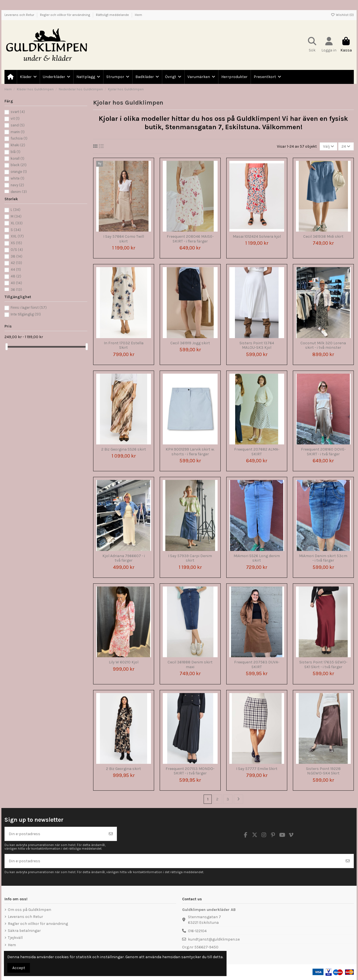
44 (16, 269)
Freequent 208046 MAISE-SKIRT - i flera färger (190, 239)
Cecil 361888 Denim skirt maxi (190, 665)
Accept (19, 968)
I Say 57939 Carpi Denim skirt (190, 558)
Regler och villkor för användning (65, 15)
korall (17, 158)
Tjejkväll (15, 938)
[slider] (6, 347)
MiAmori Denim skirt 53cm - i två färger (323, 558)
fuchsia (19, 138)
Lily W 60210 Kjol (124, 662)
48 (16, 276)
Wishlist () (342, 15)
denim (19, 192)
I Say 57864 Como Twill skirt (124, 239)
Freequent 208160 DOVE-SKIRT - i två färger (323, 452)
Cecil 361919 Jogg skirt (190, 343)
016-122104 (197, 931)
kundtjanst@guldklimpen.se (214, 939)
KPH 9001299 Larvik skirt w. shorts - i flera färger (190, 452)
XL (17, 223)
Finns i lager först (29, 308)
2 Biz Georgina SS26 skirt (124, 449)
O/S (17, 250)
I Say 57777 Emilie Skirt (257, 769)
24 (346, 146)
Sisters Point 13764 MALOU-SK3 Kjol (257, 345)
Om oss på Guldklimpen (30, 910)
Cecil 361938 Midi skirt (323, 236)
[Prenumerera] (111, 834)
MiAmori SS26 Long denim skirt (257, 558)
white (17, 178)
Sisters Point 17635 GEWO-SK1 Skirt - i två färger (323, 665)
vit (15, 118)
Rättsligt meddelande (113, 15)
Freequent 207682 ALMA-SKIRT (257, 452)
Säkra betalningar (24, 931)
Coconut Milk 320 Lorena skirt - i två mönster (323, 345)
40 (16, 283)
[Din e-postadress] (55, 834)
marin (18, 132)
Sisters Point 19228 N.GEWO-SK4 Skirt (323, 771)
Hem (138, 15)
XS (16, 243)
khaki (18, 145)
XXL (17, 236)
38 (17, 256)
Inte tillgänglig (26, 314)
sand (18, 125)
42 (16, 263)
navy (17, 185)
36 (16, 290)
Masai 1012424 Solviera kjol (257, 236)
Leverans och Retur (20, 15)
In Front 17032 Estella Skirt (124, 345)
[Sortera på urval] (328, 146)
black (19, 165)
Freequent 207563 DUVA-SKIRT (257, 665)
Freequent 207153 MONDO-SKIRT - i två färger (190, 771)
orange (19, 172)
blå (16, 152)
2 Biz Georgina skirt (123, 769)
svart (18, 112)
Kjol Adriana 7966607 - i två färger (124, 558)
